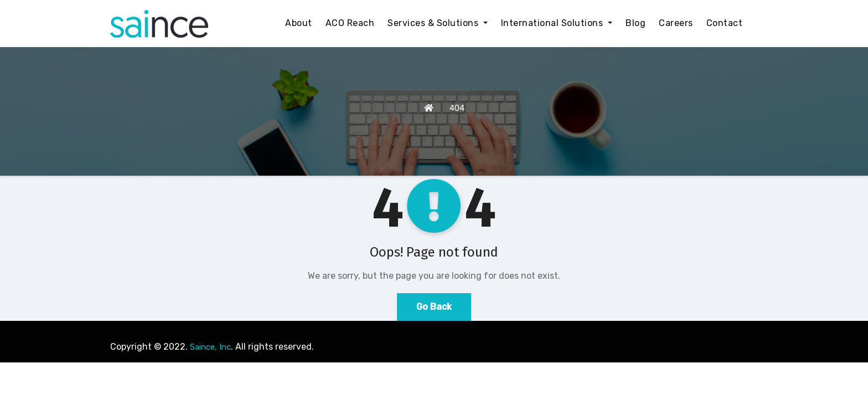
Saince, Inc (210, 347)
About (299, 23)
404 (457, 108)
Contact (725, 23)
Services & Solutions (438, 23)
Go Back (434, 307)
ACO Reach (350, 23)
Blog (635, 23)
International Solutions (557, 23)
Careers (676, 23)
